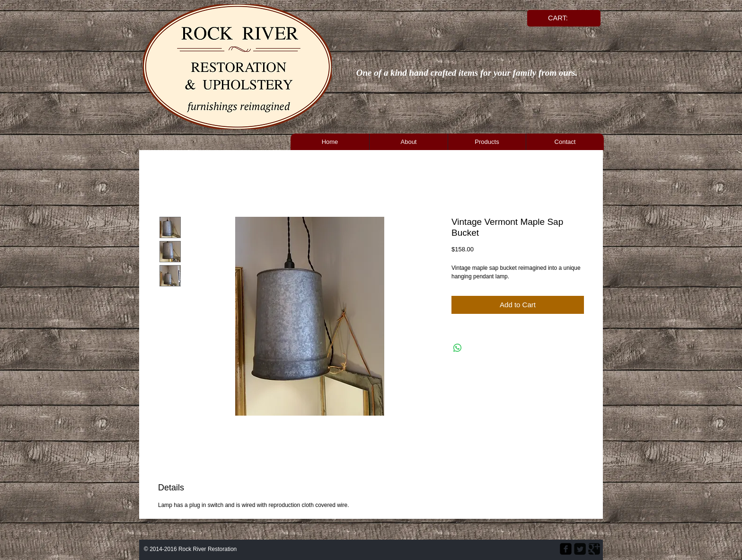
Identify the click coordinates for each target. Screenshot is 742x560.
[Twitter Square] (580, 549)
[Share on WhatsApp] (458, 348)
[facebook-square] (566, 549)
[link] (562, 18)
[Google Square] (594, 549)
